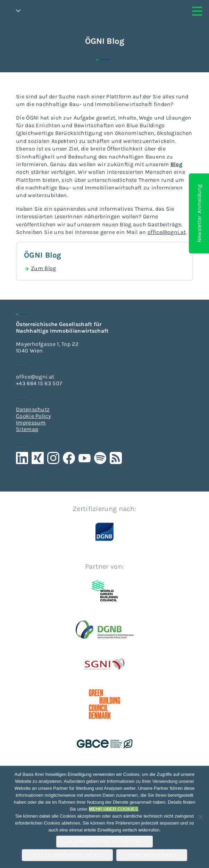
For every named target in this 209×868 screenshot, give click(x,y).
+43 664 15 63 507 (39, 383)
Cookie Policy (33, 416)
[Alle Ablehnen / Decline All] (200, 817)
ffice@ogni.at (168, 232)
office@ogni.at (35, 377)
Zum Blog (40, 268)
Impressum (31, 423)
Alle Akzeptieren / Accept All (104, 841)
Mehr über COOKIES (152, 855)
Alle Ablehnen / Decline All (67, 855)
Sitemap (27, 429)
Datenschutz (33, 409)
